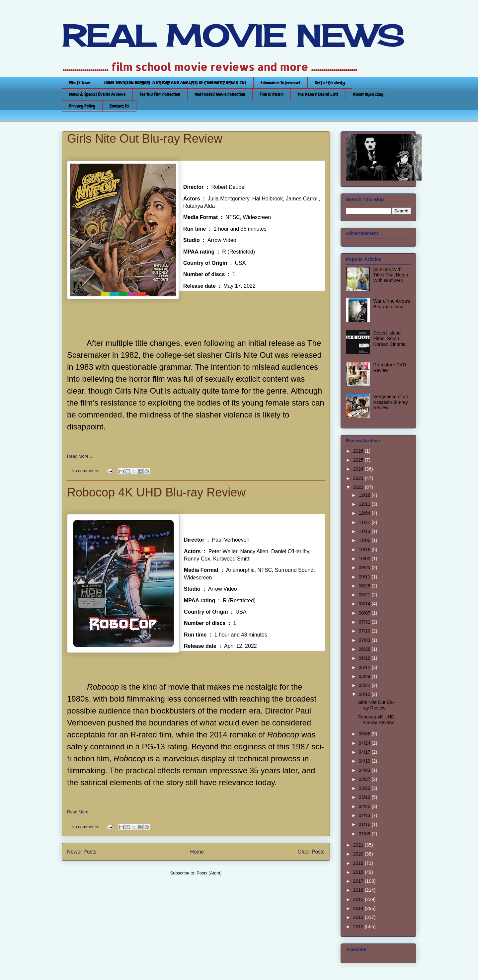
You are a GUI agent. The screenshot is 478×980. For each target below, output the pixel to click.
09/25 (365, 567)
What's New (80, 83)
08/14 (365, 604)
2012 (359, 927)
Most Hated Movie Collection (220, 94)
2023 (359, 478)
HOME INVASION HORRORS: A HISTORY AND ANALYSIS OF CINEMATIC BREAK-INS (175, 83)
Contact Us (119, 106)
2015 (359, 899)
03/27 (365, 779)
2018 (359, 872)
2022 (359, 487)
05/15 (365, 694)
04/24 (365, 743)
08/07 (365, 613)
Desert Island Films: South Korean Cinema (390, 339)
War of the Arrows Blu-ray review (392, 304)
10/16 (365, 550)
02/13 (365, 815)
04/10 (365, 761)
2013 (359, 917)
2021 (359, 845)
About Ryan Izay (368, 94)
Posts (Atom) (209, 873)
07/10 (365, 631)
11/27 (365, 522)
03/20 (365, 788)
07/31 (365, 622)
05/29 (365, 676)
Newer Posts (82, 852)
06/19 (365, 658)
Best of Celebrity (330, 83)
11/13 (365, 531)
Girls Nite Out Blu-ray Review (145, 139)
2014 (359, 908)
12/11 (365, 504)
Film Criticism (272, 94)
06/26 (365, 649)
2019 (359, 863)
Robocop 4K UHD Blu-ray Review (156, 492)
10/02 (365, 559)
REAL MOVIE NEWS (233, 36)
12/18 (365, 495)
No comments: (86, 471)
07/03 (365, 640)
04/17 (365, 752)
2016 (359, 890)
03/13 (365, 797)
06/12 (365, 667)
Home (197, 852)
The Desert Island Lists (318, 94)
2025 (359, 460)
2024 (359, 469)
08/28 (365, 586)
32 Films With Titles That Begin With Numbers (391, 275)
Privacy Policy (82, 106)
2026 (359, 451)
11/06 (365, 540)
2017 (359, 881)
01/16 (365, 824)
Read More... (80, 456)
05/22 (365, 685)
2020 (359, 854)
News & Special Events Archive (97, 94)
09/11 (365, 577)
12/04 (365, 513)
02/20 (365, 806)
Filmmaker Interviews (280, 83)
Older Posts (311, 852)
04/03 (365, 770)
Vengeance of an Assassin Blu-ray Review (391, 402)
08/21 (365, 595)
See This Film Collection (160, 94)
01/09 (365, 834)
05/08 (365, 734)
